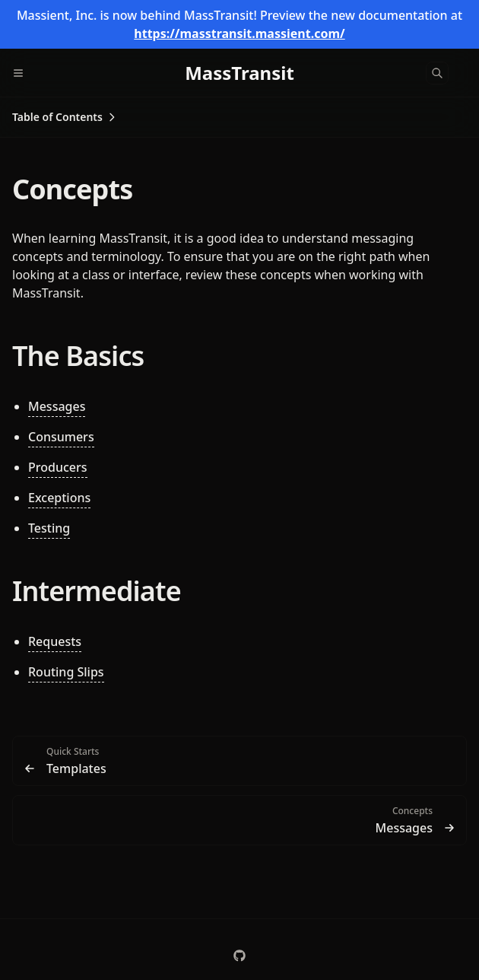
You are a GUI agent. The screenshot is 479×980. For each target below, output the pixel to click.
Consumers (61, 437)
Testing (49, 528)
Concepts (72, 189)
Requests (55, 641)
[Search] (437, 73)
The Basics (78, 356)
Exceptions (59, 498)
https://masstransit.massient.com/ (239, 33)
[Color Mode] (467, 73)
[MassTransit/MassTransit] (239, 956)
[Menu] (24, 73)
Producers (58, 467)
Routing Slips (66, 672)
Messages (57, 406)
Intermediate (97, 591)
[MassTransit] (239, 73)
